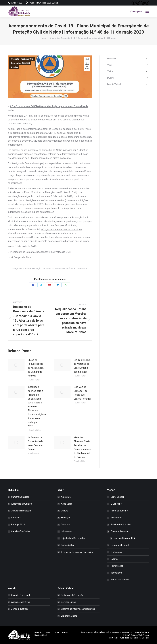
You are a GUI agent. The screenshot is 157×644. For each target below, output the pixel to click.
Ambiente (66, 497)
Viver (110, 65)
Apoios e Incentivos (21, 602)
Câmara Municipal (20, 497)
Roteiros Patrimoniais (121, 524)
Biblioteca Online (69, 616)
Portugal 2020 (18, 524)
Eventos (115, 559)
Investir (111, 78)
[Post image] (16, 365)
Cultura (65, 511)
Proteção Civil (68, 545)
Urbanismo (66, 531)
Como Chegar (117, 497)
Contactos (16, 518)
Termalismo (117, 573)
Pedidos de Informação (72, 595)
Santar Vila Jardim (120, 580)
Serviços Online (68, 602)
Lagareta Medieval (120, 545)
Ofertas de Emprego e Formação (77, 552)
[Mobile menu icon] (147, 11)
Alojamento (116, 518)
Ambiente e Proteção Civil (22, 59)
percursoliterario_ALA (124, 538)
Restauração (117, 566)
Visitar (110, 71)
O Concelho (116, 504)
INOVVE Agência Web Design (136, 635)
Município (112, 59)
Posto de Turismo (119, 511)
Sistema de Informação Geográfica (78, 609)
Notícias (14, 67)
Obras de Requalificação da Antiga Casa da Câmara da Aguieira (36, 368)
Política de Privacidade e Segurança (125, 638)
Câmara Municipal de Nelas (92, 632)
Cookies (146, 638)
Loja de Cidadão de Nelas (73, 538)
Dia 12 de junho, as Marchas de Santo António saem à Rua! (82, 366)
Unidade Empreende (21, 595)
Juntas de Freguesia (21, 511)
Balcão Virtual (114, 84)
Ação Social (67, 504)
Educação (66, 518)
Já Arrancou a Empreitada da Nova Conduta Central (35, 443)
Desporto (65, 524)
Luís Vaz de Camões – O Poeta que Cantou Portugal (82, 393)
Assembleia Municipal (22, 504)
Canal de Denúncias (21, 531)
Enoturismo (116, 552)
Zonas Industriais (19, 609)
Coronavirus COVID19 (20, 63)
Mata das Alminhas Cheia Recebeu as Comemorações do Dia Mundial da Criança (82, 447)
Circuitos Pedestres (119, 531)
